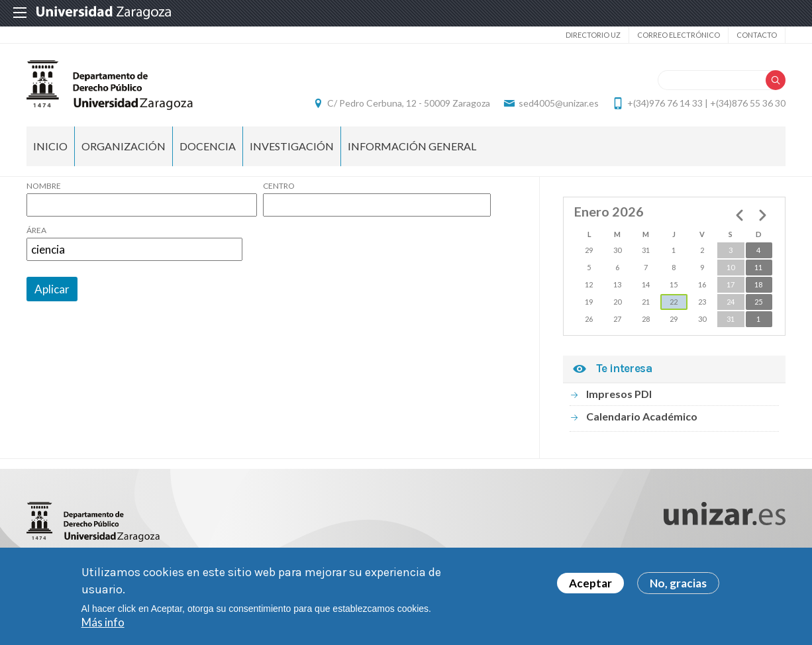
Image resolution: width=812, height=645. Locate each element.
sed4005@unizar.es (559, 103)
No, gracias (678, 584)
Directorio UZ (593, 35)
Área (36, 230)
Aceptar (590, 584)
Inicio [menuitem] (50, 146)
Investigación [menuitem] (292, 146)
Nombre (44, 186)
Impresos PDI (619, 394)
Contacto (757, 35)
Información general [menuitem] (412, 146)
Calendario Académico (642, 416)
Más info (103, 623)
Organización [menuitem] (124, 146)
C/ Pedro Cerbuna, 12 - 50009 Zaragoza (409, 103)
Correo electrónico (679, 35)
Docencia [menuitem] (208, 146)
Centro (279, 186)
